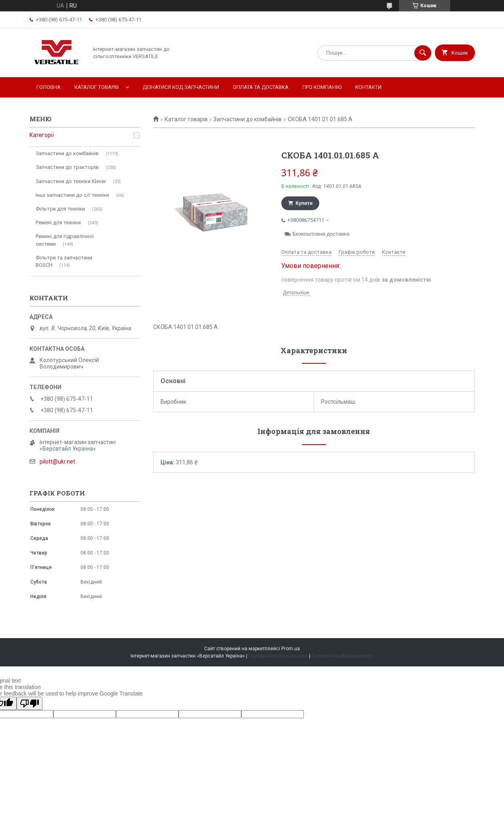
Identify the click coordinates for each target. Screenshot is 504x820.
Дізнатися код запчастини (181, 87)
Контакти (368, 87)
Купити (304, 203)
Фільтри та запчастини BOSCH (64, 261)
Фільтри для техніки (60, 209)
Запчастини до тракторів (67, 167)
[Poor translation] (30, 703)
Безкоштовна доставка (321, 234)
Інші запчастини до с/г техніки (72, 195)
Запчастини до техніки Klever (71, 181)
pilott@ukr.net (57, 462)
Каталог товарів (97, 87)
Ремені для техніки (58, 222)
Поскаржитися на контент (278, 656)
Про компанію (322, 87)
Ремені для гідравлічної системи (65, 240)
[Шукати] (423, 53)
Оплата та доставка (261, 87)
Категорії (42, 135)
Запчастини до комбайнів (248, 119)
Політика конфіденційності (343, 656)
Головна (49, 87)
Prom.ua (291, 649)
